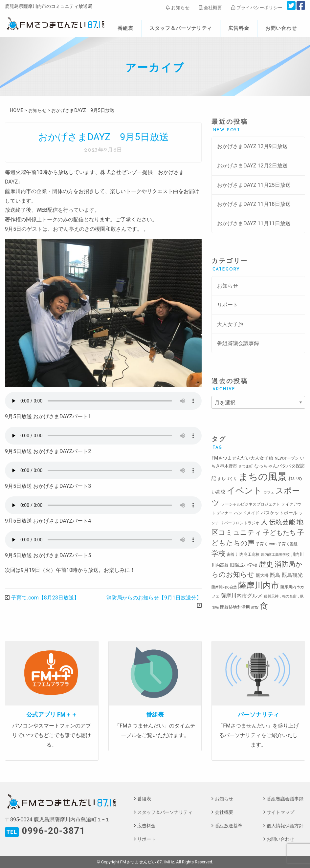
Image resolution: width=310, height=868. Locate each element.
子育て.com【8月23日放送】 (45, 598)
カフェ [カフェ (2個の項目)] (269, 492)
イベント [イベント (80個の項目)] (244, 490)
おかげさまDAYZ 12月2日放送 (252, 166)
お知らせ (177, 8)
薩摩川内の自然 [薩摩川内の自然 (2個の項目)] (224, 587)
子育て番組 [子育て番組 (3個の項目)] (288, 544)
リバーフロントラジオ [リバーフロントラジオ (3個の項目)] (240, 523)
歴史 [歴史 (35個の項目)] (266, 564)
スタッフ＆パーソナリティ (181, 28)
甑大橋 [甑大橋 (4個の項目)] (262, 575)
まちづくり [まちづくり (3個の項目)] (227, 479)
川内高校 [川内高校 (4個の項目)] (220, 565)
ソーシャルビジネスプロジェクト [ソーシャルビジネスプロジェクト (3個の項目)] (251, 504)
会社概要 (210, 8)
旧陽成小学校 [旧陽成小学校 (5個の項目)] (244, 565)
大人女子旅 (230, 324)
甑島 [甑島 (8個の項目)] (275, 575)
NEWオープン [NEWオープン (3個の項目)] (287, 458)
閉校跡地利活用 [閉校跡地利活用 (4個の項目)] (235, 607)
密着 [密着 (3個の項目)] (231, 554)
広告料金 (239, 28)
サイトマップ (280, 812)
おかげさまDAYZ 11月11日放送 (254, 223)
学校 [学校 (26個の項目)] (218, 553)
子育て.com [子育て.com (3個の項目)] (266, 544)
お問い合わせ (281, 28)
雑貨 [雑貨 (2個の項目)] (255, 608)
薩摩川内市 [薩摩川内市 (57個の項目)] (259, 586)
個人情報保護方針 (285, 826)
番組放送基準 (229, 826)
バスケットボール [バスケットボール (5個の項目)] (279, 513)
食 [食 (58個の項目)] (264, 606)
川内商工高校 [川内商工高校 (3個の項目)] (248, 554)
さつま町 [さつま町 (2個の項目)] (246, 466)
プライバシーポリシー (257, 8)
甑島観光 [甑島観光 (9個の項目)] (292, 575)
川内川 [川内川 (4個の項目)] (297, 554)
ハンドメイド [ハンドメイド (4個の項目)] (247, 513)
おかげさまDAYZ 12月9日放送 (252, 146)
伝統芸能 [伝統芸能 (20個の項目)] (282, 522)
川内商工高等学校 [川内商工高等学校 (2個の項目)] (275, 555)
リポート (228, 305)
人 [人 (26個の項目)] (264, 522)
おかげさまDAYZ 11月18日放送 (254, 204)
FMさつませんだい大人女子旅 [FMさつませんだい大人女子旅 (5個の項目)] (242, 458)
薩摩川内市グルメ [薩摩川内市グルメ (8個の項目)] (242, 596)
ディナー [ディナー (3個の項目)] (225, 513)
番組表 (125, 28)
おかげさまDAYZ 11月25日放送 (254, 185)
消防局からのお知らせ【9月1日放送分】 (154, 598)
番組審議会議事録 (238, 343)
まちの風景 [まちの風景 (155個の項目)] (263, 477)
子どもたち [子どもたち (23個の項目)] (279, 532)
